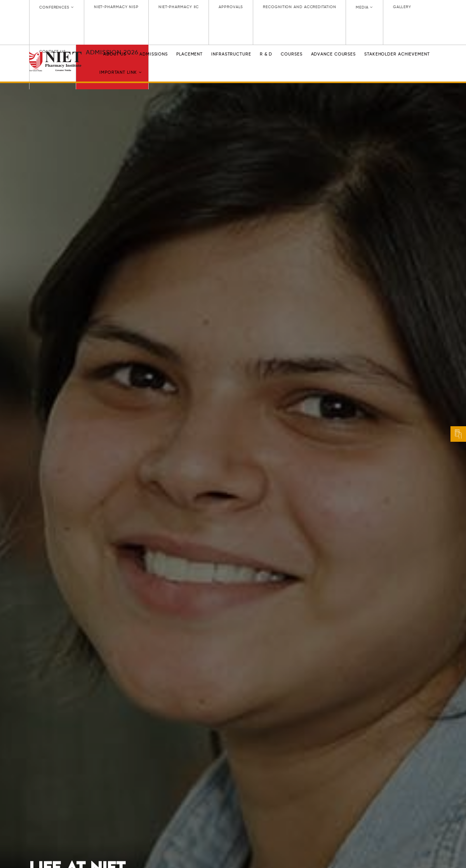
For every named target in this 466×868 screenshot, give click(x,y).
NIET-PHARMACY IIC (179, 7)
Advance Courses (334, 54)
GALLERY (402, 7)
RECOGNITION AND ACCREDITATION (299, 7)
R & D (266, 54)
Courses (291, 54)
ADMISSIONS (154, 54)
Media (364, 7)
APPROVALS (231, 7)
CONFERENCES (57, 7)
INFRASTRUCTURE (231, 54)
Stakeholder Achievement (397, 54)
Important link (120, 72)
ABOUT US (117, 54)
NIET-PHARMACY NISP (116, 7)
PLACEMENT (190, 54)
